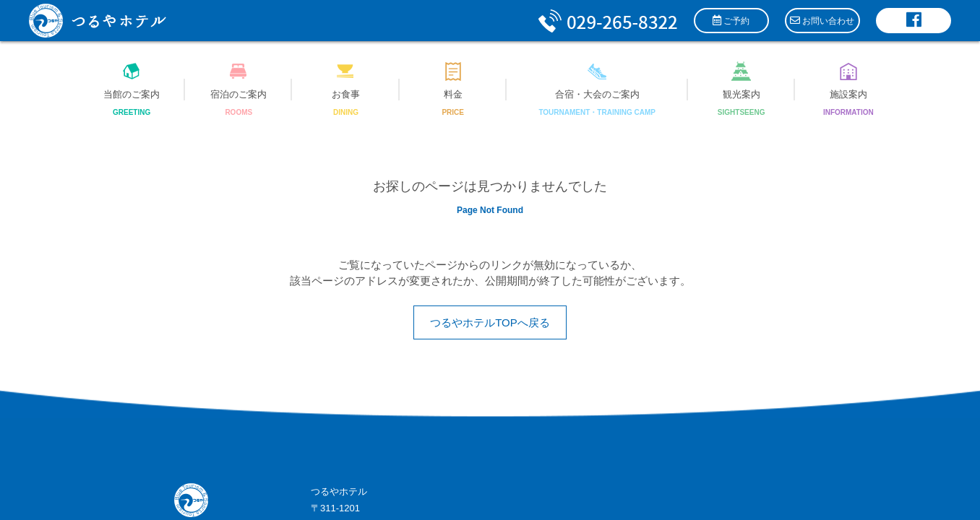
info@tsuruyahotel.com (386, 404)
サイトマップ (339, 429)
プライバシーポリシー (422, 429)
